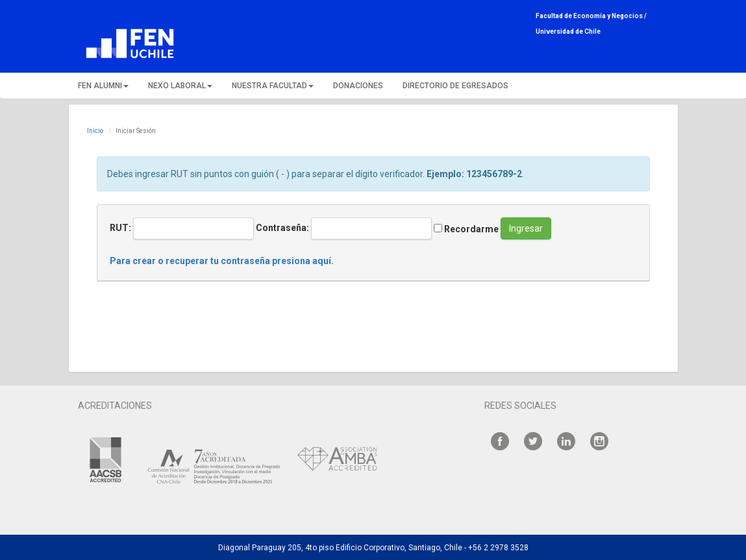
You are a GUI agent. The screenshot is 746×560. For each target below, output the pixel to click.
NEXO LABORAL (180, 86)
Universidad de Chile (568, 31)
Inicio (95, 131)
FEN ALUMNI (103, 86)
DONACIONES (358, 86)
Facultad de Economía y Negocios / (591, 16)
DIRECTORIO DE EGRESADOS (455, 86)
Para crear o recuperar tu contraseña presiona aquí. (222, 261)
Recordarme (466, 229)
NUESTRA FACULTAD (273, 86)
